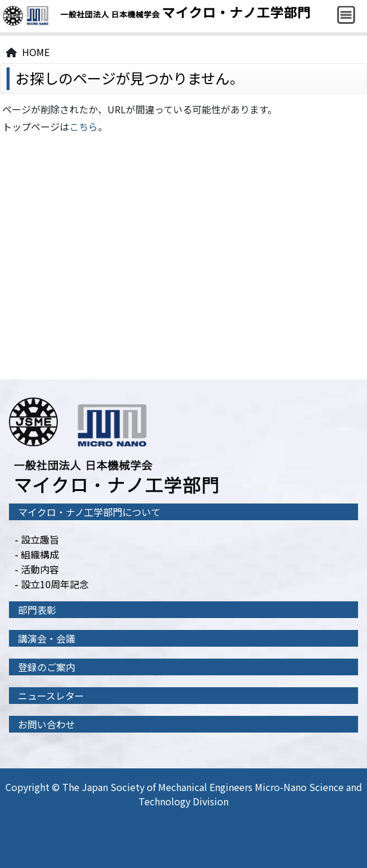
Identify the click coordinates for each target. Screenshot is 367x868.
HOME (36, 52)
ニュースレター (51, 696)
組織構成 (40, 554)
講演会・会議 (47, 638)
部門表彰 (37, 610)
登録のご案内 (47, 667)
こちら (84, 126)
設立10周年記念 (55, 584)
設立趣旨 (40, 539)
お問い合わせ (47, 724)
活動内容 (40, 569)
